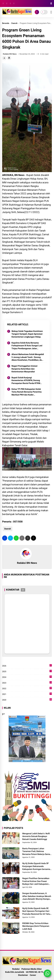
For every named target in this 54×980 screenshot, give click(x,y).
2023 (27, 683)
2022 (27, 689)
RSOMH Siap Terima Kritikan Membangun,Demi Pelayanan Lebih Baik (36, 926)
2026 (27, 666)
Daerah (14, 23)
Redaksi (16, 969)
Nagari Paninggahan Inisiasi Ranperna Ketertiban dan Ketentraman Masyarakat (24, 369)
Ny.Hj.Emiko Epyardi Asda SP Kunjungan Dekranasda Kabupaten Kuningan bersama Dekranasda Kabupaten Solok (36, 866)
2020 (27, 700)
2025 (27, 672)
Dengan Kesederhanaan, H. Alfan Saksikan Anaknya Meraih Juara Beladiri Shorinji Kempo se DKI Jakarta (37, 896)
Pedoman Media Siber (32, 969)
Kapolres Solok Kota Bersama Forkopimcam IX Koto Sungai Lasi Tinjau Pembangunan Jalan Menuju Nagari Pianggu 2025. (27, 346)
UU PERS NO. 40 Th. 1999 (37, 972)
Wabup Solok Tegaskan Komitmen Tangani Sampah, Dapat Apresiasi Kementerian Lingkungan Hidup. (27, 334)
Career (33, 975)
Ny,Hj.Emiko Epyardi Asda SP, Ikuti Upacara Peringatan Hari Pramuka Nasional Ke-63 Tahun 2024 (37, 911)
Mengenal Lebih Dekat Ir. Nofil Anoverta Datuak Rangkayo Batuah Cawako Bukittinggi (36, 836)
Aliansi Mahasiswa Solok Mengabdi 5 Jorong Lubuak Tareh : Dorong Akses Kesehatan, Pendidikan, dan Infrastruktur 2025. (28, 357)
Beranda (6, 23)
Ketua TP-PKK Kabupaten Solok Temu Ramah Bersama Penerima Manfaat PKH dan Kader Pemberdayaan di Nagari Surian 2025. (27, 392)
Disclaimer (23, 975)
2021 (27, 694)
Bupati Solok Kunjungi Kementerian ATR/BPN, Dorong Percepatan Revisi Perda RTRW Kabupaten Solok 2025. (26, 381)
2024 (27, 677)
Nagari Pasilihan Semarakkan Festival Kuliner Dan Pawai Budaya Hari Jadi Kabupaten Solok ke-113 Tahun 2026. (36, 881)
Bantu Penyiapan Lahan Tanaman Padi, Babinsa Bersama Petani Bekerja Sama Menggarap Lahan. (36, 852)
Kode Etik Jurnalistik (15, 972)
